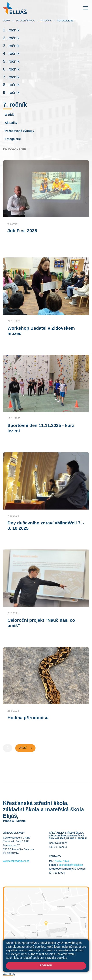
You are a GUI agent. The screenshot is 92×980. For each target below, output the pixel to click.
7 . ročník (11, 77)
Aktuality (11, 123)
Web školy (9, 974)
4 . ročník (11, 53)
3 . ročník (11, 46)
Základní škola (25, 21)
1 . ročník (11, 30)
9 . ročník (11, 92)
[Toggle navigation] (86, 8)
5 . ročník (11, 61)
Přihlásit (79, 967)
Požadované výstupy (19, 131)
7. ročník (46, 21)
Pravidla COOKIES (45, 970)
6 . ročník (11, 69)
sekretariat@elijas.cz (71, 865)
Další (25, 748)
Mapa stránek (65, 967)
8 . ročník (11, 85)
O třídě (9, 115)
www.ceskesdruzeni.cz (16, 861)
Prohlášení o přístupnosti (17, 970)
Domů (6, 21)
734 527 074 (62, 861)
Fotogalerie (13, 139)
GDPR (62, 970)
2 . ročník (11, 38)
